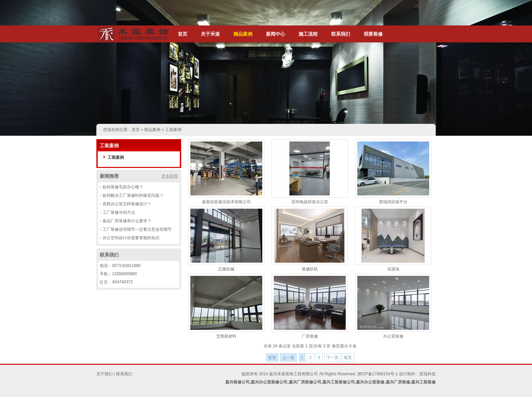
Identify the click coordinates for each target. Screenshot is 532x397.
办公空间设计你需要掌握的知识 (131, 238)
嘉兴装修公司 (237, 382)
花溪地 (393, 269)
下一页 (332, 358)
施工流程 (308, 34)
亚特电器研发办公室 (310, 202)
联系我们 (341, 34)
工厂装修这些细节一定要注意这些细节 (137, 229)
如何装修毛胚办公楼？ (123, 187)
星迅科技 (427, 374)
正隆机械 (226, 269)
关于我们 (104, 374)
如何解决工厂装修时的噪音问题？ (133, 195)
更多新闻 (170, 176)
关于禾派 (210, 34)
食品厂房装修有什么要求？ (127, 221)
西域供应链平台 (393, 202)
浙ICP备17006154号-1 (378, 374)
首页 (183, 34)
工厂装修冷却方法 (119, 212)
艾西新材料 (226, 336)
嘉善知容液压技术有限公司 (226, 202)
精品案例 (243, 34)
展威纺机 (310, 269)
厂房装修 (310, 336)
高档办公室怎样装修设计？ (127, 204)
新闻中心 (275, 34)
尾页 (348, 358)
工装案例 (173, 130)
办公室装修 (393, 336)
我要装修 (373, 34)
